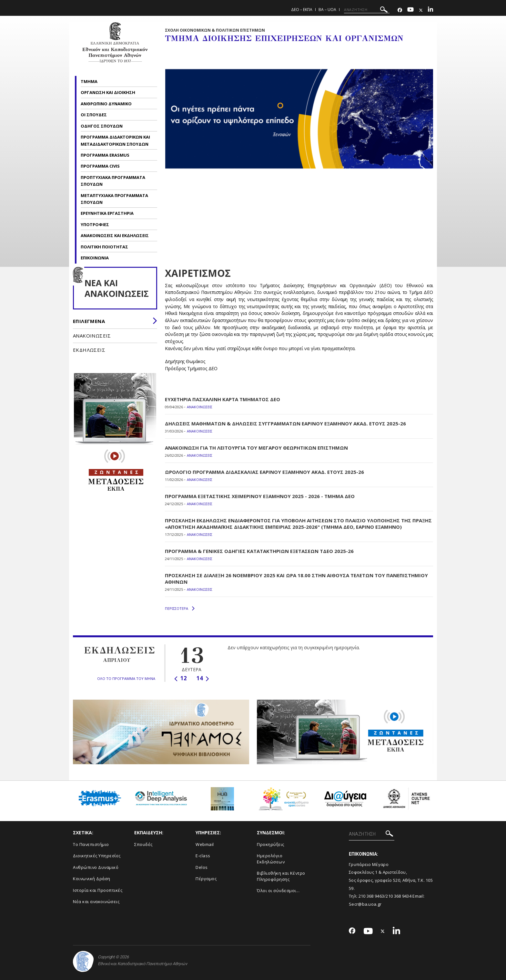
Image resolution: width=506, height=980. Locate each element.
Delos (202, 867)
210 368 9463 (371, 896)
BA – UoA (327, 10)
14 (203, 678)
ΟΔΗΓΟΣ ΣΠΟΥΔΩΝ (102, 126)
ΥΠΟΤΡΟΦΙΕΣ (95, 224)
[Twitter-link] (421, 10)
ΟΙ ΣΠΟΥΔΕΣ (94, 115)
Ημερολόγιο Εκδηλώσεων (271, 859)
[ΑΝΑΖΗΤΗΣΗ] (367, 10)
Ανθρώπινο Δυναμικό (96, 867)
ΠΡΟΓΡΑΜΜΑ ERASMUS (105, 155)
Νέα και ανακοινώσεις (96, 902)
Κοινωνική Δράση (92, 879)
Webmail (205, 844)
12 (181, 678)
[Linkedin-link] (430, 10)
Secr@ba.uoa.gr (365, 904)
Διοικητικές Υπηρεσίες (97, 856)
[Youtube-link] (410, 10)
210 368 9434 (399, 896)
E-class (203, 856)
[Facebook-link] (400, 10)
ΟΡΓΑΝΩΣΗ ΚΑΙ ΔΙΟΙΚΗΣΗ (108, 92)
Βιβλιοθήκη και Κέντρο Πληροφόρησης (281, 876)
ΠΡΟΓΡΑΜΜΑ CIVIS (100, 166)
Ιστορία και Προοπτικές (98, 890)
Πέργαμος (206, 879)
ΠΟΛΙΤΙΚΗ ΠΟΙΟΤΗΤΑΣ (104, 247)
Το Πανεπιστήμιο (91, 844)
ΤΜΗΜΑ (90, 81)
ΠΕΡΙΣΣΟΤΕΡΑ (180, 609)
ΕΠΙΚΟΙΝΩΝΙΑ (95, 258)
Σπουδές (143, 844)
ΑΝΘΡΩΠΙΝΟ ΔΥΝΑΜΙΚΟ (107, 104)
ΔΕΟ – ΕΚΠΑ (302, 10)
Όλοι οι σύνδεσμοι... (278, 891)
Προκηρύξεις (271, 844)
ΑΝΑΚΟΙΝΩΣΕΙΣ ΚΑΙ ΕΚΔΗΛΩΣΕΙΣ (115, 235)
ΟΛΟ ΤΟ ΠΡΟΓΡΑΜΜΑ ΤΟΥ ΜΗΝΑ (126, 678)
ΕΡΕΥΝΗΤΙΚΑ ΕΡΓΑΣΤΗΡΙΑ (107, 213)
